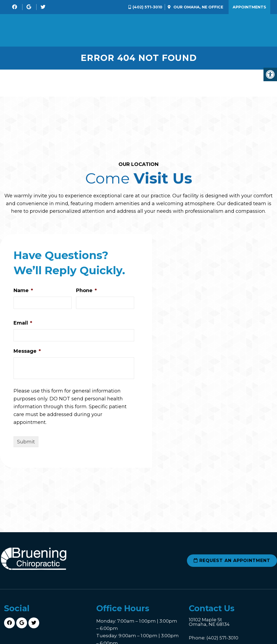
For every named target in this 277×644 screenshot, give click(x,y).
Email (23, 323)
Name (23, 290)
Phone (86, 290)
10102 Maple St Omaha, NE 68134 (209, 622)
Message (27, 351)
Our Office (198, 7)
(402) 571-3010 (147, 7)
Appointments (249, 7)
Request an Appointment (232, 560)
